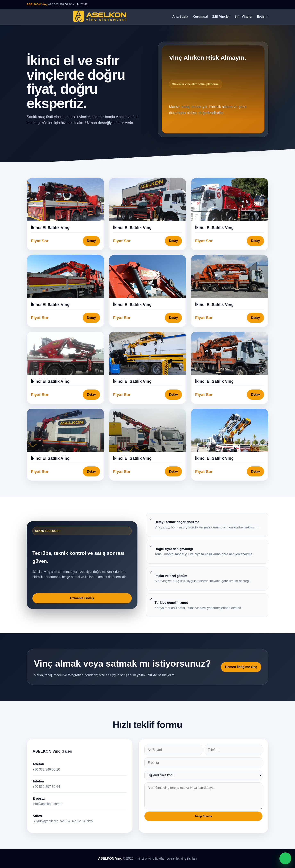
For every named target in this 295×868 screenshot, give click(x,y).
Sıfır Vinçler (243, 16)
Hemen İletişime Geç (241, 667)
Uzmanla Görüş (82, 598)
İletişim (263, 16)
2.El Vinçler (221, 16)
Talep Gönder (204, 816)
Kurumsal (200, 16)
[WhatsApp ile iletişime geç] (285, 858)
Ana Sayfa (180, 16)
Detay (91, 241)
